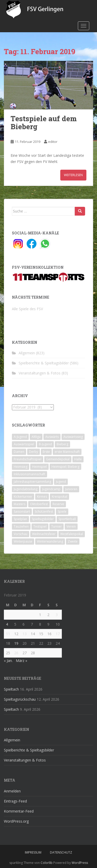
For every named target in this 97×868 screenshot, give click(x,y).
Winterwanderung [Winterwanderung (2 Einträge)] (50, 541)
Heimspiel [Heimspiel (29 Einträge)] (39, 467)
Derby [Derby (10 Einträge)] (33, 452)
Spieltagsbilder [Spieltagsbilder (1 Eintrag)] (43, 519)
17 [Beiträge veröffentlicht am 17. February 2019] (58, 634)
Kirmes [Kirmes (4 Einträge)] (42, 497)
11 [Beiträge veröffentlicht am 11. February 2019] (8, 634)
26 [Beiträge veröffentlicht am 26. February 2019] (16, 653)
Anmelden (12, 791)
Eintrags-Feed (15, 801)
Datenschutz (61, 852)
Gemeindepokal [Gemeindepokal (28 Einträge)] (58, 459)
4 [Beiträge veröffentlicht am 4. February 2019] (7, 624)
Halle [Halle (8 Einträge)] (78, 459)
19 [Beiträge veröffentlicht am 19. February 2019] (16, 643)
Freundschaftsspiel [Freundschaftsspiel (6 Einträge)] (28, 459)
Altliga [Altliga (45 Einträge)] (36, 437)
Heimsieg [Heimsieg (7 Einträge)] (21, 467)
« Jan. (8, 661)
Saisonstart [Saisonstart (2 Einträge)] (22, 511)
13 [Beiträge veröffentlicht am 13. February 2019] (25, 634)
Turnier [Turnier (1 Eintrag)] (57, 526)
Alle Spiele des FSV (27, 309)
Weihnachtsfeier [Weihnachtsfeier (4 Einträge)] (44, 534)
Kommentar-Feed (19, 811)
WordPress (80, 863)
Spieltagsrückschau (20, 699)
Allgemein (27, 353)
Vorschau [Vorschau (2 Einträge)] (21, 534)
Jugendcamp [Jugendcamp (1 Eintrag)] (51, 489)
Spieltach (11, 689)
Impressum (33, 852)
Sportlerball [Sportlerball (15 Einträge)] (67, 519)
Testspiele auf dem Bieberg (44, 122)
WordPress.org (16, 821)
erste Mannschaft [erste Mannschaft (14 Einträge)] (67, 452)
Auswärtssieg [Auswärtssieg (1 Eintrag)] (73, 437)
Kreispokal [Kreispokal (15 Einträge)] (59, 497)
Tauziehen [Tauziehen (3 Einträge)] (21, 526)
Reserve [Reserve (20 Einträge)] (58, 504)
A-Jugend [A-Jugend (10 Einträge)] (20, 437)
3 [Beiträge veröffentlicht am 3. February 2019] (57, 615)
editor (53, 142)
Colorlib (47, 863)
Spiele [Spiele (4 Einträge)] (62, 511)
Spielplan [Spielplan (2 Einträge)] (20, 519)
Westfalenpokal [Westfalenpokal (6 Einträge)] (72, 534)
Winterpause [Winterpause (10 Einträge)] (23, 541)
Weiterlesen (73, 175)
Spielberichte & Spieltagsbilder (44, 363)
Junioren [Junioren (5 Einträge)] (71, 489)
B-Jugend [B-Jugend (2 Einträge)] (45, 444)
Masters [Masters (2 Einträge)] (20, 504)
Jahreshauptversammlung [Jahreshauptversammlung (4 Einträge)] (32, 482)
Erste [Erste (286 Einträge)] (46, 452)
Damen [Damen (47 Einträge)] (19, 452)
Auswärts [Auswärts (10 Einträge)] (52, 437)
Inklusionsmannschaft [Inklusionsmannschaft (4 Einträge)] (29, 474)
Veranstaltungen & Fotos (40, 373)
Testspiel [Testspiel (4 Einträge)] (40, 526)
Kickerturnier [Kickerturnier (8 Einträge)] (23, 497)
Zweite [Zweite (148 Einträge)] (73, 541)
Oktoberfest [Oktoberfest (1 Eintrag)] (39, 504)
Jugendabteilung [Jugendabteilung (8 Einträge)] (26, 489)
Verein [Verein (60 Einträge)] (71, 526)
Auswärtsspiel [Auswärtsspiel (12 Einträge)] (24, 444)
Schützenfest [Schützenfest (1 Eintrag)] (44, 511)
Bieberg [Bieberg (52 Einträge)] (62, 444)
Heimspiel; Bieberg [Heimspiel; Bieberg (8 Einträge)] (65, 467)
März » (21, 661)
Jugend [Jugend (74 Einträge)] (61, 482)
